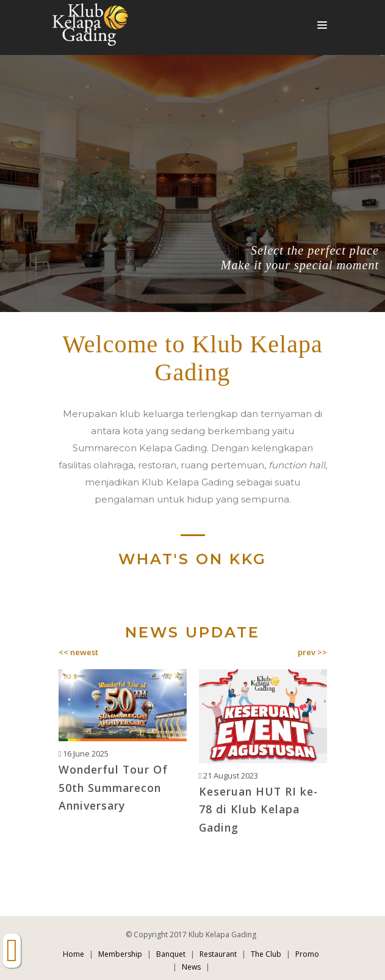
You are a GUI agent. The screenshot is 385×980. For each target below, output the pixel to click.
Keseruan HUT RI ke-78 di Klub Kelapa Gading (258, 809)
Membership (120, 954)
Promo (307, 954)
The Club (266, 954)
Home (74, 954)
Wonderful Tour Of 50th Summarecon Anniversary (113, 787)
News (191, 967)
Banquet (171, 954)
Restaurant (218, 954)
